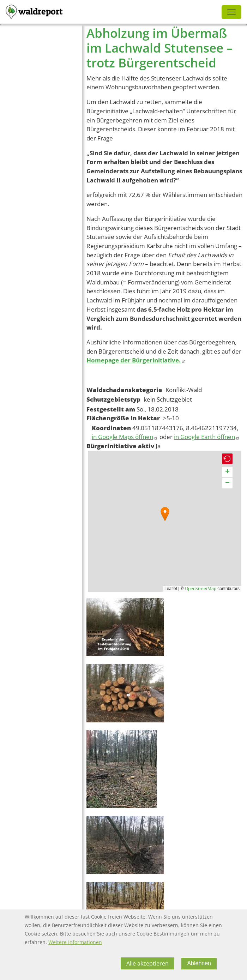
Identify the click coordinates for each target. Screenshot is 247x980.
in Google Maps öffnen (125, 437)
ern (203, 318)
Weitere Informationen (75, 942)
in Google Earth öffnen (207, 437)
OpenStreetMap (201, 588)
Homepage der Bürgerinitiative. (136, 360)
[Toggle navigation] (231, 12)
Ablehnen (199, 963)
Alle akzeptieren (147, 963)
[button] (165, 514)
